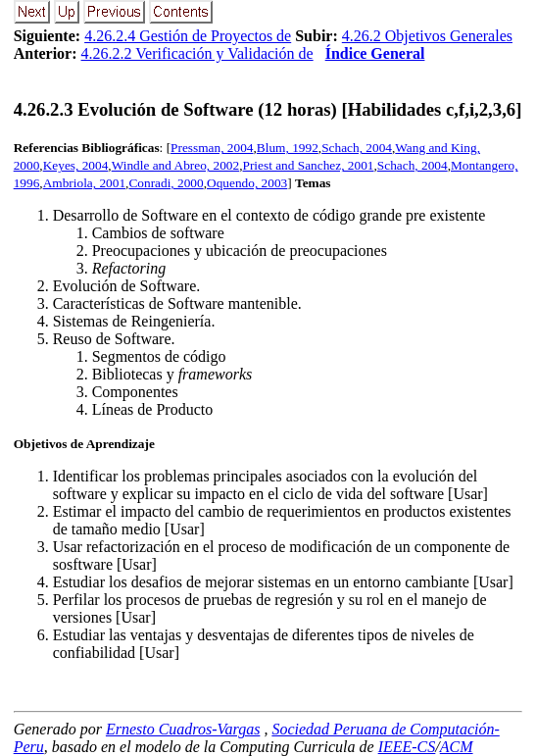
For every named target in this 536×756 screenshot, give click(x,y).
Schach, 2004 (357, 148)
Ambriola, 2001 (84, 183)
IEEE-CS (407, 747)
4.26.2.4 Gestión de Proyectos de (188, 36)
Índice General (375, 53)
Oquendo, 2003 (247, 183)
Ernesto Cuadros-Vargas (183, 729)
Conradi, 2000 (166, 183)
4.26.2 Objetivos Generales (427, 36)
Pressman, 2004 (212, 148)
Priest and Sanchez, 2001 (309, 165)
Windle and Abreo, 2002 (176, 165)
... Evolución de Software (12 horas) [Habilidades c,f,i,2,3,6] (268, 109)
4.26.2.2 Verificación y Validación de (197, 53)
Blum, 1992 (288, 148)
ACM (457, 747)
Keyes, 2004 (76, 165)
